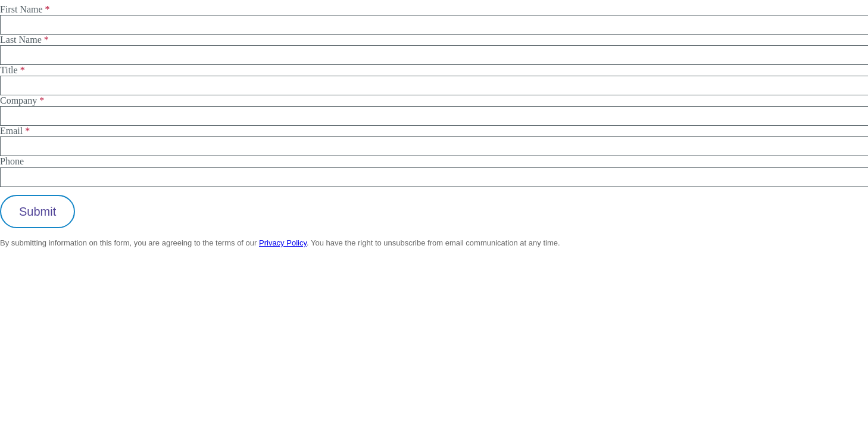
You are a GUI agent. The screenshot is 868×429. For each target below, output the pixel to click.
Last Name (21, 40)
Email (11, 131)
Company (18, 100)
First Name (21, 9)
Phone (12, 161)
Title (9, 70)
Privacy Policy (283, 243)
